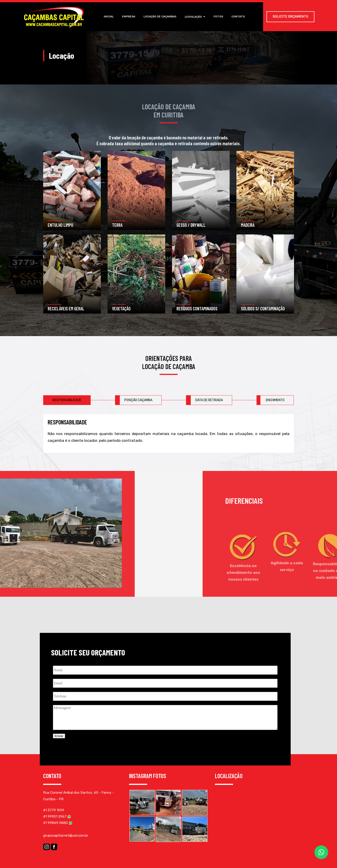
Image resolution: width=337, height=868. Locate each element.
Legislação (195, 17)
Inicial (107, 16)
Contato (240, 16)
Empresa (128, 16)
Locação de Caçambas (160, 16)
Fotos (219, 16)
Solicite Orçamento (290, 17)
